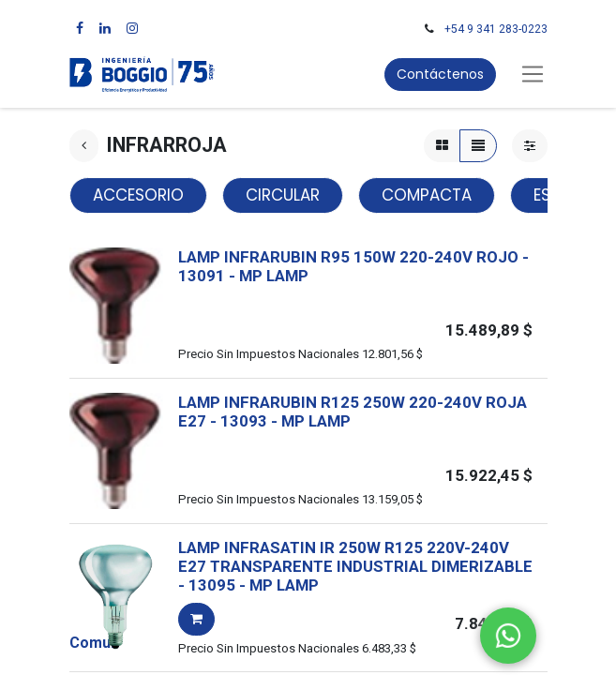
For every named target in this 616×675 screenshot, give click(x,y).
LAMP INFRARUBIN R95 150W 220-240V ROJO (348, 257)
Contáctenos (440, 74)
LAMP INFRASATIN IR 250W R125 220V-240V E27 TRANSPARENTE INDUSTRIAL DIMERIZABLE (355, 557)
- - (280, 421)
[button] (196, 619)
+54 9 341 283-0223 (496, 29)
